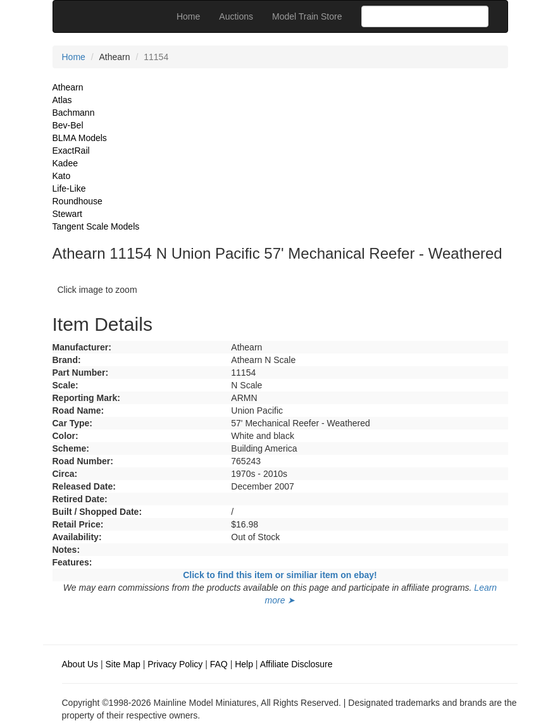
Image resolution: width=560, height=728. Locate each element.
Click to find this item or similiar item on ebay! (280, 575)
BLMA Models (80, 138)
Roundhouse (78, 201)
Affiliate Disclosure (296, 664)
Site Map (123, 664)
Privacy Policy (175, 664)
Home (188, 16)
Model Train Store (307, 16)
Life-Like (69, 188)
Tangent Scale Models (96, 226)
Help (244, 664)
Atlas (62, 100)
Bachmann (74, 113)
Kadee (65, 163)
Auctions (236, 16)
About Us (80, 664)
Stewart (67, 214)
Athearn (68, 87)
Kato (62, 176)
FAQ (219, 664)
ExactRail (71, 151)
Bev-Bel (68, 125)
